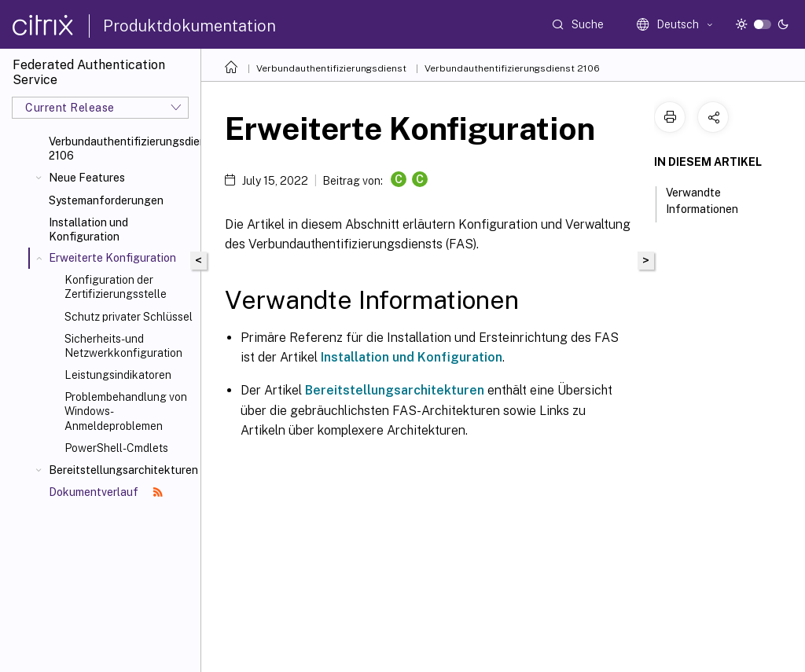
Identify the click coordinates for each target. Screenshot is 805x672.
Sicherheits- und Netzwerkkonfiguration (123, 346)
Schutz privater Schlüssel (129, 317)
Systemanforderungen (106, 200)
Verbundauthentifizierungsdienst (331, 68)
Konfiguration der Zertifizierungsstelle (116, 287)
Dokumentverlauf (106, 492)
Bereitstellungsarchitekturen (121, 470)
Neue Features (87, 178)
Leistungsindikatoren (118, 375)
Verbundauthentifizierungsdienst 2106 (121, 149)
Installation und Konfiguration (88, 230)
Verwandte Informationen (711, 201)
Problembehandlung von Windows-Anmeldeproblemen (126, 411)
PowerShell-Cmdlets (116, 448)
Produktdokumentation (189, 26)
